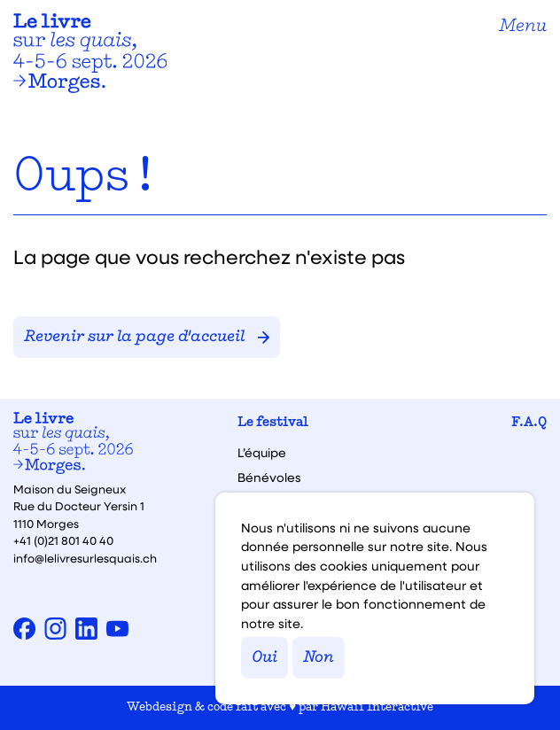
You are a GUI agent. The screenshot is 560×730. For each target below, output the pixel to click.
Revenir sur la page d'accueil (147, 337)
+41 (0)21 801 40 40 (63, 540)
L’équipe (262, 453)
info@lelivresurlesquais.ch (85, 558)
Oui (264, 658)
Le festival (273, 423)
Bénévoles (269, 478)
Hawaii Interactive (377, 707)
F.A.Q (529, 423)
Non (319, 658)
